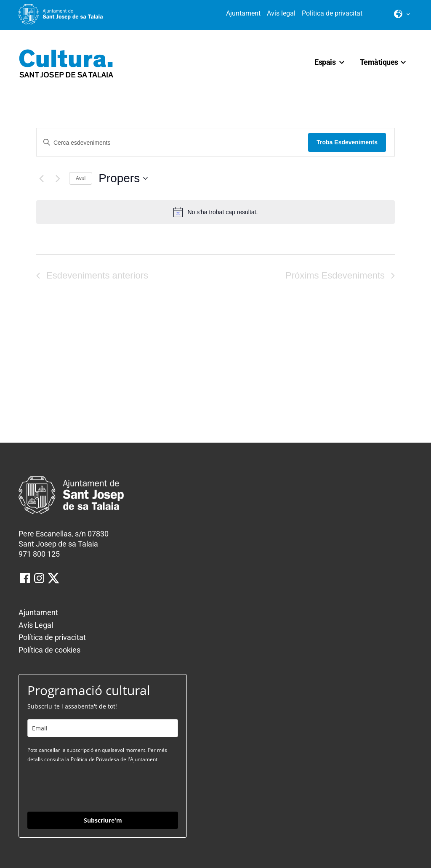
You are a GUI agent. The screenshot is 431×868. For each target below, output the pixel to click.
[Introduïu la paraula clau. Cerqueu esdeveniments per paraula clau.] (172, 143)
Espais (325, 62)
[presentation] (91, 787)
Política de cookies (49, 650)
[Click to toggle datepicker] (123, 178)
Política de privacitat (332, 13)
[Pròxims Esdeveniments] (58, 178)
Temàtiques (379, 62)
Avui (81, 178)
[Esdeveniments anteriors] (41, 178)
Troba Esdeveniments (347, 142)
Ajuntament (243, 13)
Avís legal (281, 13)
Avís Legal (36, 625)
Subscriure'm (103, 820)
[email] (103, 728)
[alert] (215, 212)
